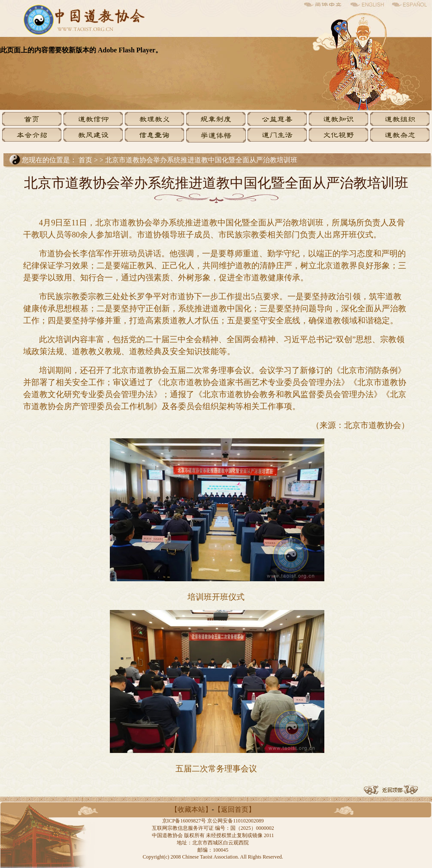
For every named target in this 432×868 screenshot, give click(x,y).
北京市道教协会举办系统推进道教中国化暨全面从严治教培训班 (201, 160)
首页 (85, 160)
